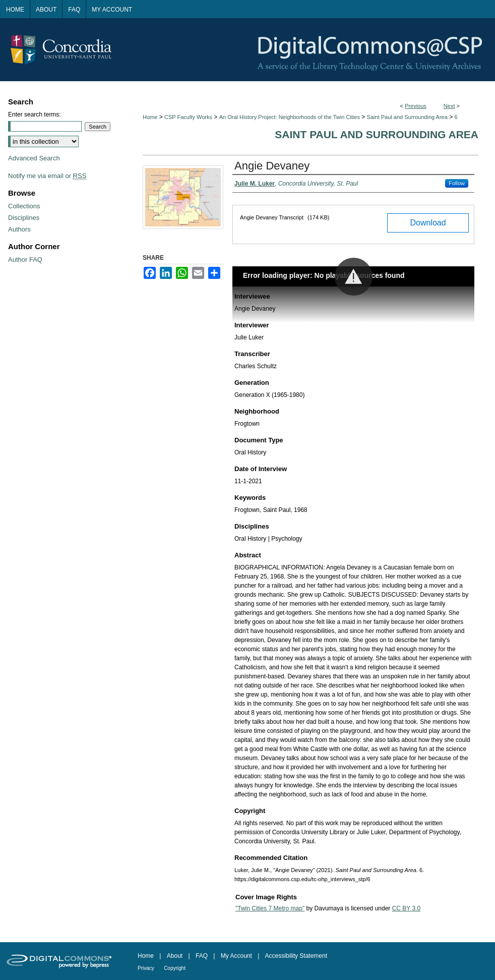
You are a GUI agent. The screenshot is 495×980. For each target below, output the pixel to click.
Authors (19, 229)
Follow (457, 183)
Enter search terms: (35, 114)
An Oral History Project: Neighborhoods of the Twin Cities (290, 117)
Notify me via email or (47, 176)
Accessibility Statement (296, 956)
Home (150, 117)
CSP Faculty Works (188, 117)
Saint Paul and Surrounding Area (407, 117)
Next (449, 106)
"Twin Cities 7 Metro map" (270, 908)
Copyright (175, 968)
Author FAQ (25, 260)
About (175, 956)
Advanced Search (34, 158)
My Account (236, 956)
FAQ (202, 956)
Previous (416, 106)
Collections (24, 206)
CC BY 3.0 (406, 908)
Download (428, 223)
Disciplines (24, 218)
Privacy (146, 968)
